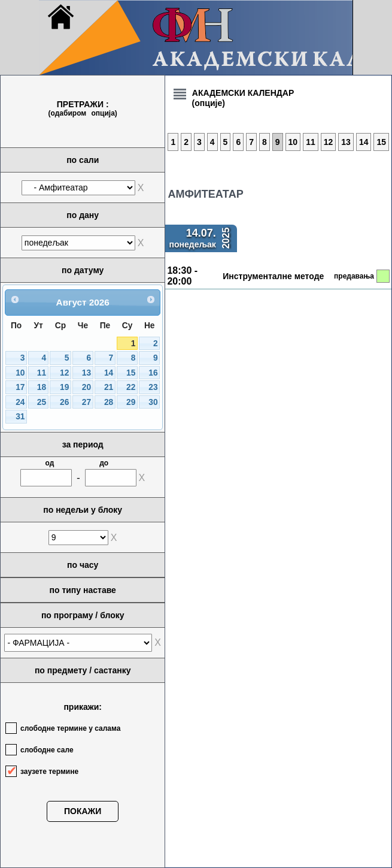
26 (64, 402)
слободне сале (47, 750)
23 (153, 387)
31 (20, 417)
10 (20, 373)
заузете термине (49, 772)
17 (20, 387)
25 (42, 402)
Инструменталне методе (273, 276)
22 (131, 387)
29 (131, 402)
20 (86, 387)
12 (64, 373)
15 (131, 373)
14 (109, 373)
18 (42, 387)
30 (153, 402)
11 (42, 373)
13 (86, 373)
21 (109, 387)
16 (153, 373)
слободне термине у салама (70, 728)
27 (86, 402)
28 (109, 402)
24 (20, 402)
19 (64, 387)
